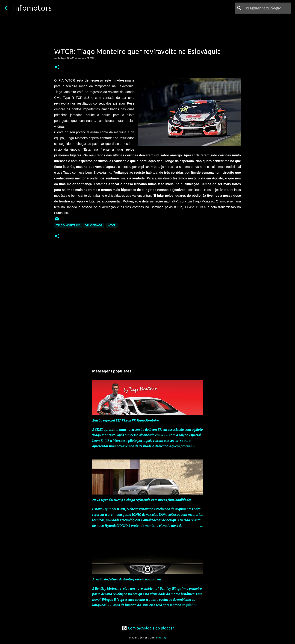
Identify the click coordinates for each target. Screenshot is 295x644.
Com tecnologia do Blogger (148, 628)
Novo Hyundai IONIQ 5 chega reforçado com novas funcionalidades (142, 500)
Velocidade (94, 225)
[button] (57, 67)
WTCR (112, 225)
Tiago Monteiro (68, 225)
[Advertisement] (147, 322)
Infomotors (32, 8)
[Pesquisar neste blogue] (267, 8)
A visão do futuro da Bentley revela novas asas (127, 579)
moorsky (161, 638)
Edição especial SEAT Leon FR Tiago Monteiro (125, 420)
